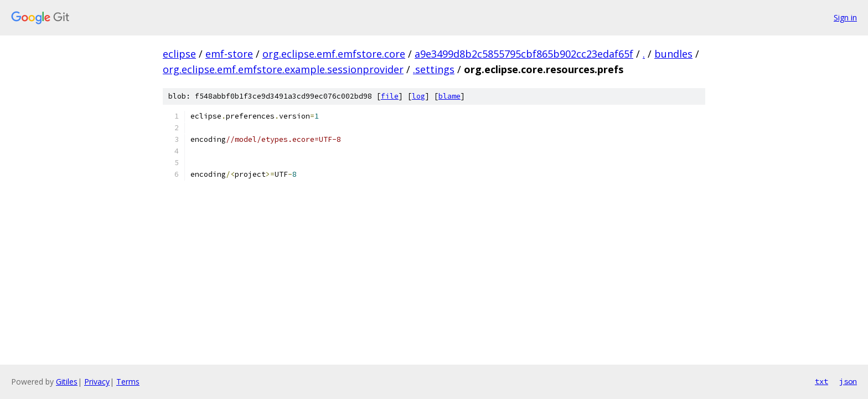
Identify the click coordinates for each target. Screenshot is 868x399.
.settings (434, 69)
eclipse (179, 54)
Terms (128, 382)
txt (821, 381)
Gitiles (67, 382)
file (390, 96)
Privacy (97, 382)
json (848, 381)
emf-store (229, 54)
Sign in (845, 17)
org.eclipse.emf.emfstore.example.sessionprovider (283, 69)
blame (449, 96)
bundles (673, 54)
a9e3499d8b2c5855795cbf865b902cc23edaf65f (524, 54)
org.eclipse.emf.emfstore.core (334, 54)
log (418, 96)
